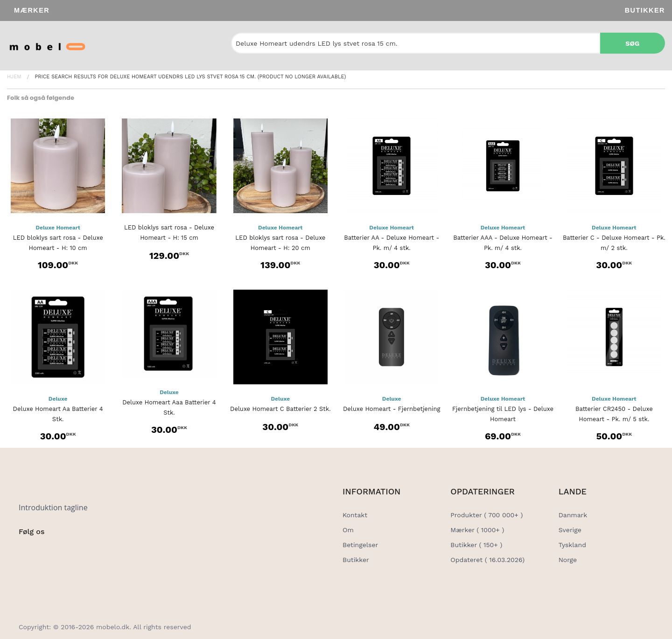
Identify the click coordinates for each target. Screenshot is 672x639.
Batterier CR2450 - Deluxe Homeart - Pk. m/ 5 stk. (614, 414)
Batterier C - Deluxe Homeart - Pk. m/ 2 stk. (614, 243)
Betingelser (360, 545)
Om (348, 530)
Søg (632, 43)
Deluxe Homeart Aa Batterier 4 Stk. (58, 414)
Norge (568, 560)
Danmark (573, 515)
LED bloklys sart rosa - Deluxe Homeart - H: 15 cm (169, 233)
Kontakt (355, 515)
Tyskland (572, 545)
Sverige (570, 530)
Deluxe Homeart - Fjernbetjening (392, 409)
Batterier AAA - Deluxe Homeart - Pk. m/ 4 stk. (503, 243)
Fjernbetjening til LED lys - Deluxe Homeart (503, 414)
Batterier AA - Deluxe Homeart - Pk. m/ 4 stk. (392, 243)
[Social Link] (27, 551)
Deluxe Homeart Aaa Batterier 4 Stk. (169, 407)
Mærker (32, 10)
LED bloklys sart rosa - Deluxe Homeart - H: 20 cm (280, 243)
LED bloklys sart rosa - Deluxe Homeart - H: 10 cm (58, 243)
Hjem (14, 77)
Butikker (645, 10)
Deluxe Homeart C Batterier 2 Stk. (280, 409)
